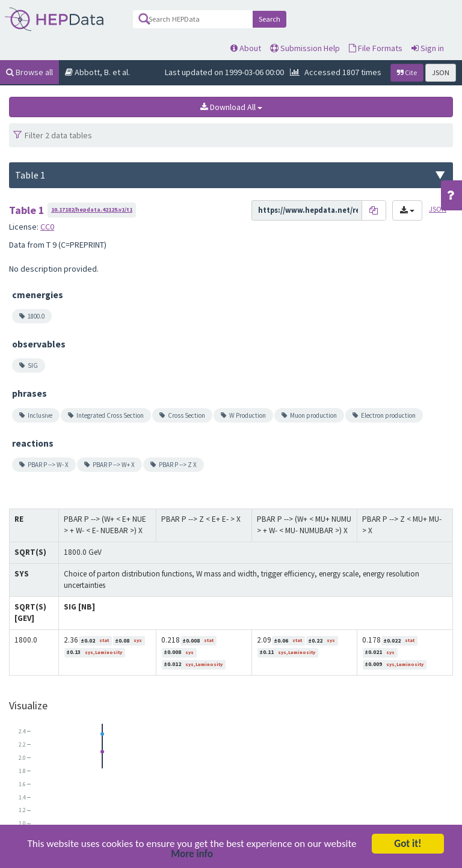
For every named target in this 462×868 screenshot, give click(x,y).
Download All (231, 107)
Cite (407, 72)
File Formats (376, 48)
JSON (441, 72)
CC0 (47, 227)
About (246, 48)
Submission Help (305, 48)
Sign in (428, 48)
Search (269, 19)
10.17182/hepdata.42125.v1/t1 (92, 209)
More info (192, 856)
